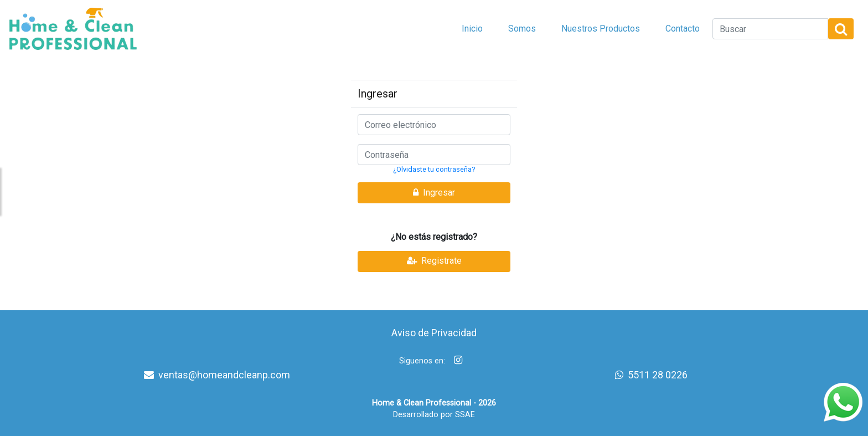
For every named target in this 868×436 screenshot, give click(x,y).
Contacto (683, 29)
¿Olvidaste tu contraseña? (434, 169)
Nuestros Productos (601, 29)
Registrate (434, 261)
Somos (522, 29)
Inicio (472, 29)
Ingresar (434, 193)
